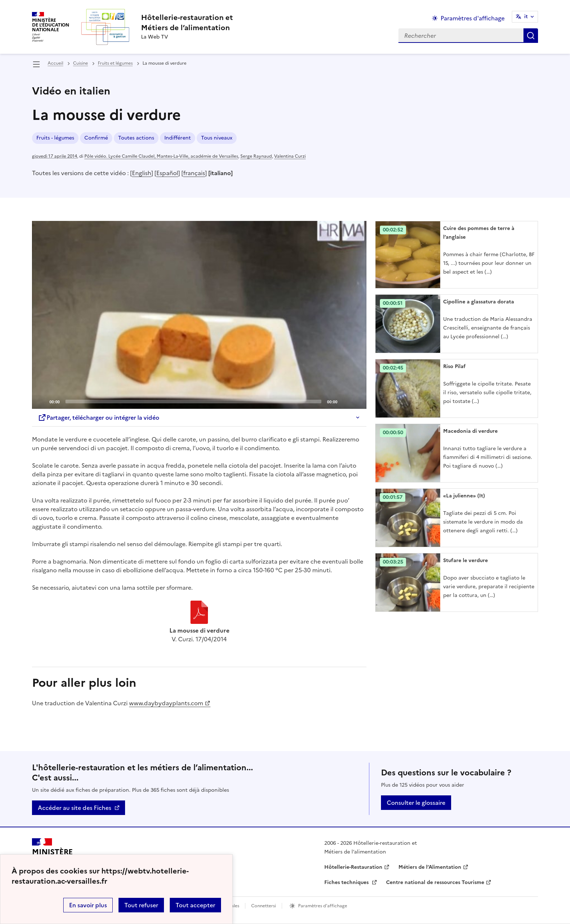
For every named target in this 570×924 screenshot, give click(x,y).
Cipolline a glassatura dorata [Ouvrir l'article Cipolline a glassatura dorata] (479, 302)
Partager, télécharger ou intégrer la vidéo (99, 417)
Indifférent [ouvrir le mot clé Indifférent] (178, 138)
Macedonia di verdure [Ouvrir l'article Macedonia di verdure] (470, 431)
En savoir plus (88, 905)
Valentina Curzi (290, 156)
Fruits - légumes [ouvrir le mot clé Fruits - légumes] (55, 138)
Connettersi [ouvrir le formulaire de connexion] (264, 906)
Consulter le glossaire (416, 803)
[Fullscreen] (357, 401)
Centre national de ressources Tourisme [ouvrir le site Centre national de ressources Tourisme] (435, 882)
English (142, 173)
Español (167, 173)
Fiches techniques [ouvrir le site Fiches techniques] (347, 882)
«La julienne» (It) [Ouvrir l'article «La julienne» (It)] (464, 496)
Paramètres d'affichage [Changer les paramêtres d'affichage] (473, 18)
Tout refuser (141, 905)
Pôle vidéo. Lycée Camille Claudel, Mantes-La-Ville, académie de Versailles (161, 156)
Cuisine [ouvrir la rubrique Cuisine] (81, 63)
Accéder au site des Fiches (75, 808)
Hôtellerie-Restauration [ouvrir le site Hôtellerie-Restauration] (353, 867)
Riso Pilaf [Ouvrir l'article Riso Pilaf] (454, 366)
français (194, 173)
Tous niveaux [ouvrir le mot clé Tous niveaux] (217, 138)
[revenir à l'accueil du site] (187, 23)
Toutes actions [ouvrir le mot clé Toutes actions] (136, 138)
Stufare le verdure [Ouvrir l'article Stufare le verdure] (465, 560)
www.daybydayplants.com (166, 703)
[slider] (193, 402)
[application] (199, 315)
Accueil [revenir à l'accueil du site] (55, 63)
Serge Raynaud (256, 156)
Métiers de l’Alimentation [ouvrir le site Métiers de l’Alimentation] (430, 867)
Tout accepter (195, 905)
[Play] (199, 315)
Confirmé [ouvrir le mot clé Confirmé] (96, 138)
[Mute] (345, 401)
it (526, 17)
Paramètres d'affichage (323, 906)
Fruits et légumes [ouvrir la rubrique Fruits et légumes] (115, 63)
